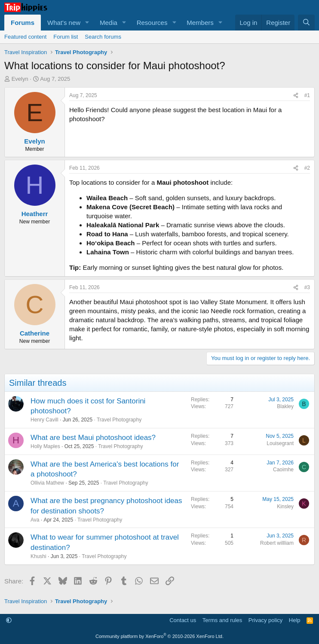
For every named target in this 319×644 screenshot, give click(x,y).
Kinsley (285, 507)
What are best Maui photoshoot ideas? (93, 438)
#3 (307, 287)
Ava (35, 520)
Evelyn (20, 79)
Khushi (38, 556)
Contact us (183, 620)
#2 (307, 168)
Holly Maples (45, 446)
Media (109, 23)
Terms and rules (222, 620)
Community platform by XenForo (159, 636)
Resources (152, 23)
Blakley (285, 406)
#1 (307, 95)
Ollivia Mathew (47, 483)
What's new (64, 23)
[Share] (296, 96)
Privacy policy (265, 620)
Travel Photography (119, 420)
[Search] (306, 23)
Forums (23, 23)
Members (200, 23)
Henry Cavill (44, 420)
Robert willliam (277, 543)
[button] (87, 23)
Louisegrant (280, 443)
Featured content (25, 37)
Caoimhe (283, 470)
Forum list (66, 37)
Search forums (103, 37)
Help (295, 620)
